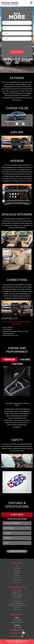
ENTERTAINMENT (17, 528)
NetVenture (22, 642)
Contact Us (17, 578)
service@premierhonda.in (17, 630)
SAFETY (17, 543)
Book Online (17, 568)
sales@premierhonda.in (17, 622)
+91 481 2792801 (17, 628)
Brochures (17, 573)
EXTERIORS (17, 533)
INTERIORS (17, 538)
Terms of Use (17, 582)
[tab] (4, 124)
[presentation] (15, 45)
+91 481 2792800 (17, 620)
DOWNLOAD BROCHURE (17, 551)
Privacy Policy (17, 580)
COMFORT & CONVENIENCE (17, 523)
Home (17, 566)
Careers (17, 575)
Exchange (17, 571)
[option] (17, 194)
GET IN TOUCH (17, 52)
